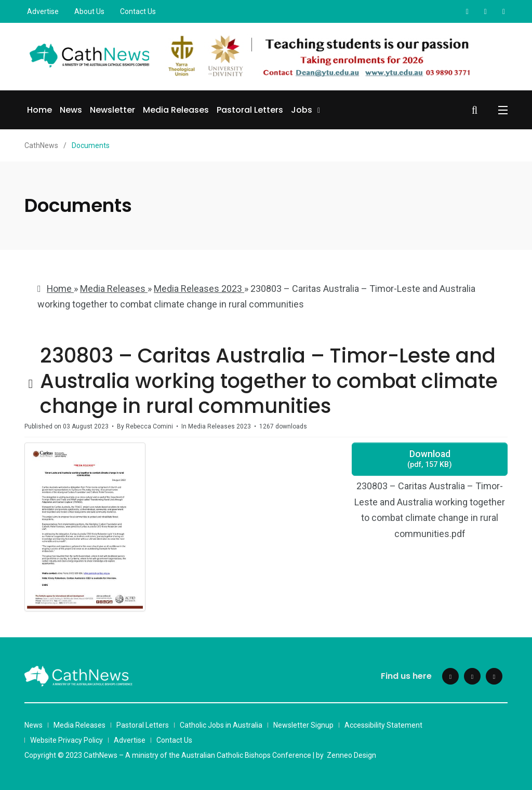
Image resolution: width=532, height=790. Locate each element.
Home (39, 110)
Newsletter (112, 110)
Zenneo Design (351, 755)
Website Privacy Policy (66, 740)
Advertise (43, 11)
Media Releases (176, 110)
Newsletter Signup (303, 725)
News (71, 110)
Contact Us (138, 11)
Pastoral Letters (250, 110)
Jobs (302, 110)
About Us (89, 11)
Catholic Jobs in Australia (221, 725)
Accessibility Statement (383, 725)
